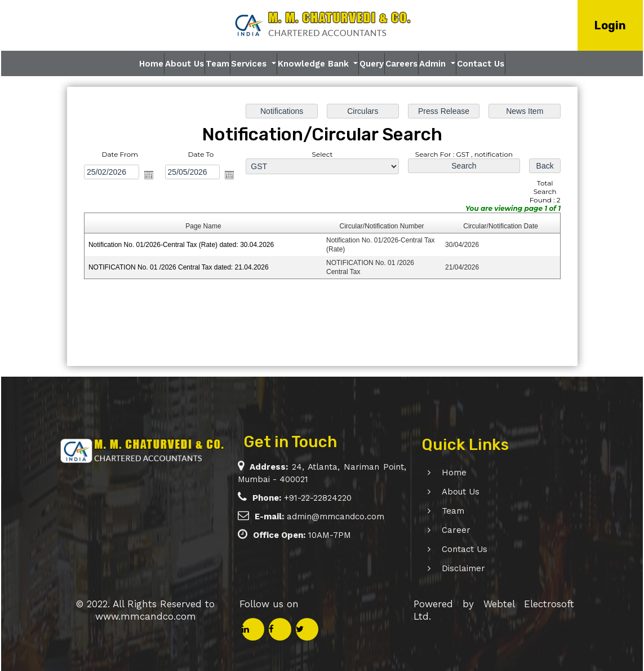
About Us (185, 64)
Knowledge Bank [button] (315, 64)
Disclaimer (450, 568)
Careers (401, 64)
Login (610, 25)
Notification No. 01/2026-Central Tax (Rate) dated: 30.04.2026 (181, 245)
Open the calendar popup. (149, 175)
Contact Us (481, 64)
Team (217, 64)
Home (151, 64)
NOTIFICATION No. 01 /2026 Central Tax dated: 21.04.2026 (179, 267)
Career (443, 530)
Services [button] (250, 64)
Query (372, 64)
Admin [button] (434, 64)
